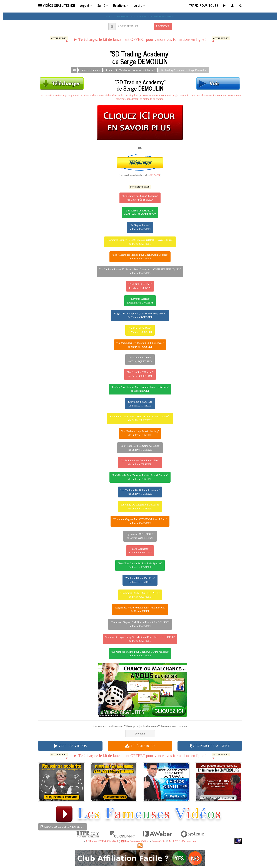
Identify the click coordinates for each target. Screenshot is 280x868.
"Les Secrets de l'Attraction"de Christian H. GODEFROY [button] (140, 212)
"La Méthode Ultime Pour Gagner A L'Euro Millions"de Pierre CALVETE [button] (140, 654)
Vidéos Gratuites (91, 70)
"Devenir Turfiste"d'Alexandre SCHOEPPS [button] (140, 301)
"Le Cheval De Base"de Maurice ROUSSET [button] (140, 330)
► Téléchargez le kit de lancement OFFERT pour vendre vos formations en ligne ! (140, 39)
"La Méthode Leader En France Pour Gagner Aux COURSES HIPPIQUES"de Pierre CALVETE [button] (140, 271)
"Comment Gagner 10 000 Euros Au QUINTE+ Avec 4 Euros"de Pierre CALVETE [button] (140, 242)
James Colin (159, 841)
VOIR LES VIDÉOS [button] (70, 746)
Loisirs (139, 5)
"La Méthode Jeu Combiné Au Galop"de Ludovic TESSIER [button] (140, 448)
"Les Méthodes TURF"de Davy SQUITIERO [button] (140, 359)
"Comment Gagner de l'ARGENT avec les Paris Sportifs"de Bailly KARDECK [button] (140, 418)
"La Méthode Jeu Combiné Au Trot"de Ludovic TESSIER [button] (140, 462)
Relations (121, 5)
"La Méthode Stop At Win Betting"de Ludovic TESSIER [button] (140, 433)
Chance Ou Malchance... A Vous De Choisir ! (131, 70)
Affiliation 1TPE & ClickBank (102, 841)
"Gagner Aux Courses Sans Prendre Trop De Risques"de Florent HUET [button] (140, 389)
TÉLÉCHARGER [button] (140, 746)
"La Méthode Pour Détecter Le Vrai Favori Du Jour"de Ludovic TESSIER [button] (140, 477)
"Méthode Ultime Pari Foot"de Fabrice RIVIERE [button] (140, 580)
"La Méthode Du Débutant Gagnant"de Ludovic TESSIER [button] (140, 492)
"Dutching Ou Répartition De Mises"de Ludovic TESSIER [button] (140, 506)
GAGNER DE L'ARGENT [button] (210, 746)
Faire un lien (189, 841)
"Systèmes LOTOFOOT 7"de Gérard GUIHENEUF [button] (140, 536)
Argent (86, 5)
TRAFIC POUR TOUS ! (203, 5)
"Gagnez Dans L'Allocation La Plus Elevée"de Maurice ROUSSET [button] (140, 345)
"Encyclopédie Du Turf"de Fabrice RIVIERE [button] (140, 404)
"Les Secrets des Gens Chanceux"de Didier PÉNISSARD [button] (140, 198)
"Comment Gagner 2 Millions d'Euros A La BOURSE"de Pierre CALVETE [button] (140, 624)
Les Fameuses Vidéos (135, 841)
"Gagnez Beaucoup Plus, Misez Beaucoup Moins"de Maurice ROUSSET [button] (140, 315)
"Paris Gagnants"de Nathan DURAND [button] (140, 551)
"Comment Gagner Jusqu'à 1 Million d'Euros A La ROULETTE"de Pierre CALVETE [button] (140, 639)
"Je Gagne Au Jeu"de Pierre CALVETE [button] (140, 227)
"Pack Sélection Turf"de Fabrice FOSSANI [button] (140, 286)
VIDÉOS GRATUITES (57, 5)
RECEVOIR (163, 26)
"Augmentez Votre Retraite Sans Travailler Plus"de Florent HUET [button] (140, 609)
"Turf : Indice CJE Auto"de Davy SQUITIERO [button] (140, 374)
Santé (103, 5)
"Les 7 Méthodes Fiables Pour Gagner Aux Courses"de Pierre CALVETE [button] (140, 257)
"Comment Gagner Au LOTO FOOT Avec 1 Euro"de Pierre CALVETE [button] (140, 521)
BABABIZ (155, 175)
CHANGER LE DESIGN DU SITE (62, 827)
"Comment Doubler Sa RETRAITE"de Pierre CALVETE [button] (140, 595)
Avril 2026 (174, 841)
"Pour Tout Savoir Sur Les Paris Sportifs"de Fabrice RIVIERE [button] (140, 565)
